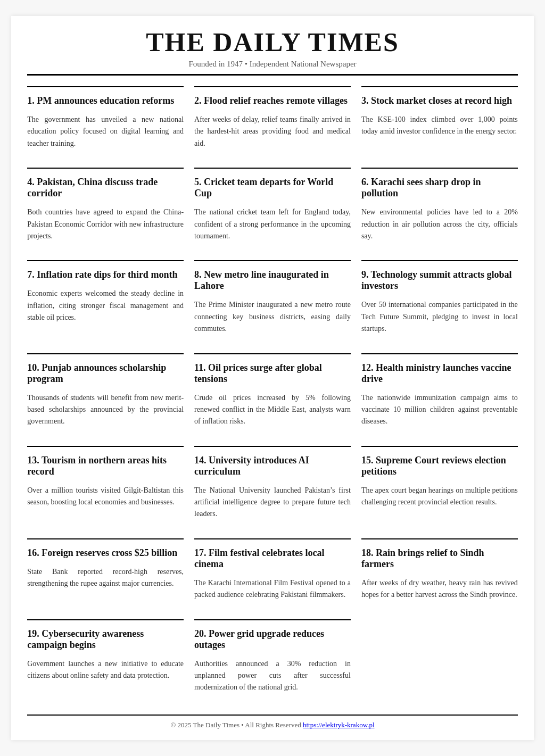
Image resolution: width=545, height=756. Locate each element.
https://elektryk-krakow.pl (339, 725)
